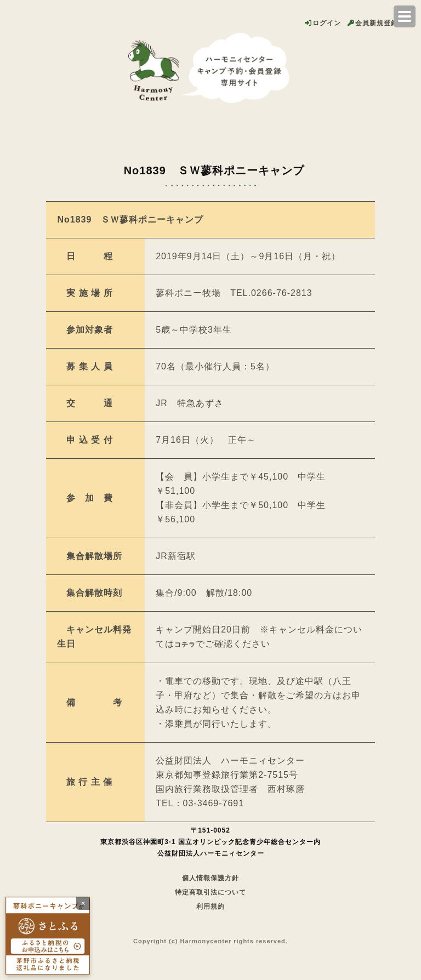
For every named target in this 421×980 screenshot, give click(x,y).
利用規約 (210, 907)
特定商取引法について (210, 892)
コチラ (185, 645)
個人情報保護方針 (210, 878)
